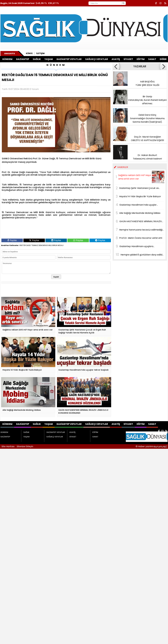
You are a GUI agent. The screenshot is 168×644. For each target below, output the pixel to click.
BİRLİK (55, 245)
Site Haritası (8, 446)
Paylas (12, 240)
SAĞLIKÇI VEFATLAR (97, 59)
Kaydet (56, 277)
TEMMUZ (35, 245)
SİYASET (128, 59)
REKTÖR (23, 245)
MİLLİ (50, 245)
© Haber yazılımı (152, 446)
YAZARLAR (140, 66)
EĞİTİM (141, 59)
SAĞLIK (37, 59)
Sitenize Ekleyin (25, 446)
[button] (116, 66)
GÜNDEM (7, 59)
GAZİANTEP (23, 59)
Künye (29, 53)
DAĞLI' (29, 245)
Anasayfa (10, 54)
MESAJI (60, 245)
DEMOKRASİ (43, 245)
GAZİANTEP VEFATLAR (69, 59)
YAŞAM (49, 59)
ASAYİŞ (116, 59)
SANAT (152, 59)
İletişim (40, 53)
